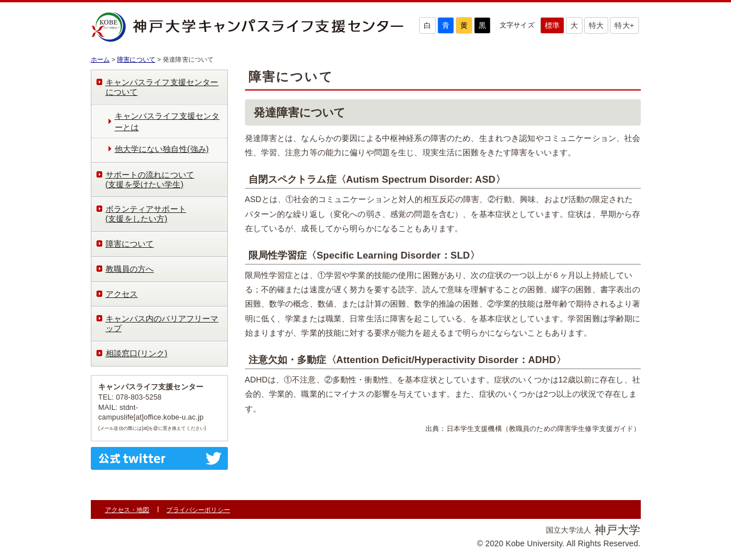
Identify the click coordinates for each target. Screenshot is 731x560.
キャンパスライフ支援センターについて (162, 87)
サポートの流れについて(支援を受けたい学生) (150, 180)
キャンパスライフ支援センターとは (167, 122)
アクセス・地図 (127, 510)
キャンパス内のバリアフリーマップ (162, 323)
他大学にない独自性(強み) (162, 149)
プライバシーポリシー (198, 510)
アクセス (122, 294)
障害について (136, 59)
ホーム (100, 59)
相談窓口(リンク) (137, 353)
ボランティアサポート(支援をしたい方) (146, 214)
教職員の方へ (130, 269)
